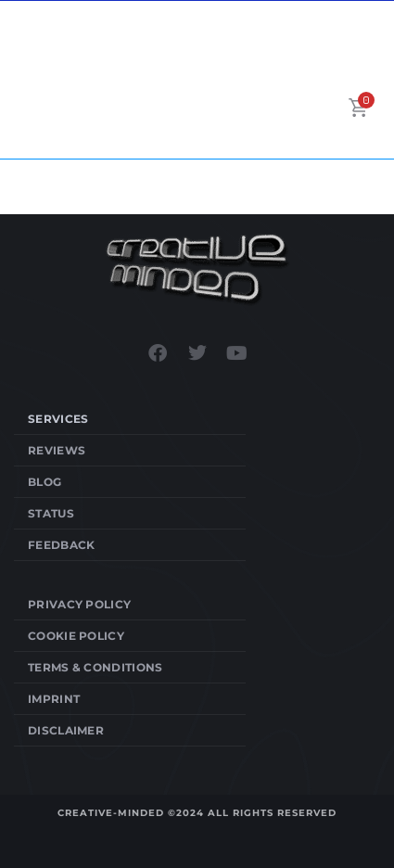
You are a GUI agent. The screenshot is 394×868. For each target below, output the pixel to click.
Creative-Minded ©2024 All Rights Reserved (197, 813)
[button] (327, 108)
